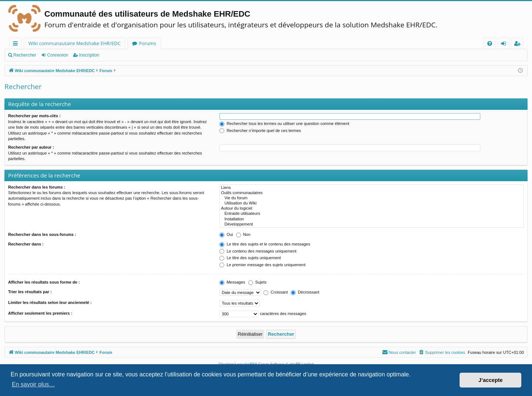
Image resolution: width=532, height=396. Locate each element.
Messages (232, 282)
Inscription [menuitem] (519, 45)
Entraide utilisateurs (372, 214)
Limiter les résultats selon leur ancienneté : (50, 302)
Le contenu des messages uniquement (258, 251)
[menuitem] (490, 43)
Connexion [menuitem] (505, 45)
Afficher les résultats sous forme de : (44, 282)
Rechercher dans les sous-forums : (42, 234)
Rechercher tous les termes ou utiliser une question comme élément (284, 123)
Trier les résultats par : (30, 292)
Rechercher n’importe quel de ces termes (260, 131)
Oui (226, 234)
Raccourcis (17, 45)
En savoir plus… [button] (33, 384)
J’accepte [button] (491, 380)
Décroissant (305, 292)
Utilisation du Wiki (372, 203)
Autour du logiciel (372, 209)
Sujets (258, 282)
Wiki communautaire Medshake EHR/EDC (74, 43)
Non (243, 234)
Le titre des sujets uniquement (250, 258)
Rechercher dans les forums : (37, 187)
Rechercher (25, 55)
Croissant (276, 292)
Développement (372, 224)
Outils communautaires (372, 193)
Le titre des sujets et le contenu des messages (265, 244)
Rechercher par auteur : (31, 147)
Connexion (57, 55)
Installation (372, 219)
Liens (372, 188)
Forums (147, 43)
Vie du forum (372, 198)
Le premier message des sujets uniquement (262, 265)
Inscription (89, 55)
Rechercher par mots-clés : (34, 116)
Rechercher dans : (26, 244)
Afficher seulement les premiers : (40, 313)
